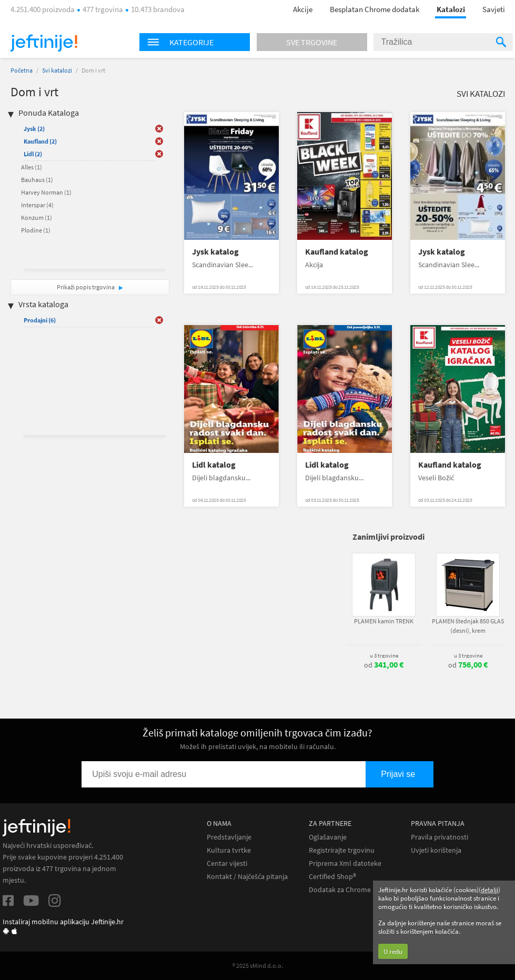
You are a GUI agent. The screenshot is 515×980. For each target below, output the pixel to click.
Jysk (34, 129)
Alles (32, 167)
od (384, 665)
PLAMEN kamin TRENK (384, 621)
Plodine (36, 230)
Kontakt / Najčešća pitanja (247, 877)
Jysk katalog (215, 252)
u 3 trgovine (384, 655)
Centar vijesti (227, 863)
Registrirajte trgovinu (342, 850)
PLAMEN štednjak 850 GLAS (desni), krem (468, 626)
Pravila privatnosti (440, 837)
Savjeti (494, 9)
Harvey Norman (46, 192)
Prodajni (40, 320)
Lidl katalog (214, 465)
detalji (489, 890)
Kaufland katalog (337, 252)
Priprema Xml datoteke (345, 863)
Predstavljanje (229, 837)
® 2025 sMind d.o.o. (258, 966)
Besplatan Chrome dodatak (375, 9)
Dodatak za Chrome (340, 890)
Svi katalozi (57, 70)
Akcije (303, 9)
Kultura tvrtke (229, 850)
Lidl (33, 154)
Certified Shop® (332, 877)
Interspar (37, 205)
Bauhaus (37, 180)
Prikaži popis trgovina (86, 287)
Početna (22, 70)
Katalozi (451, 9)
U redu (393, 951)
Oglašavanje (328, 837)
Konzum (37, 218)
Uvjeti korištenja (436, 850)
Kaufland (40, 141)
